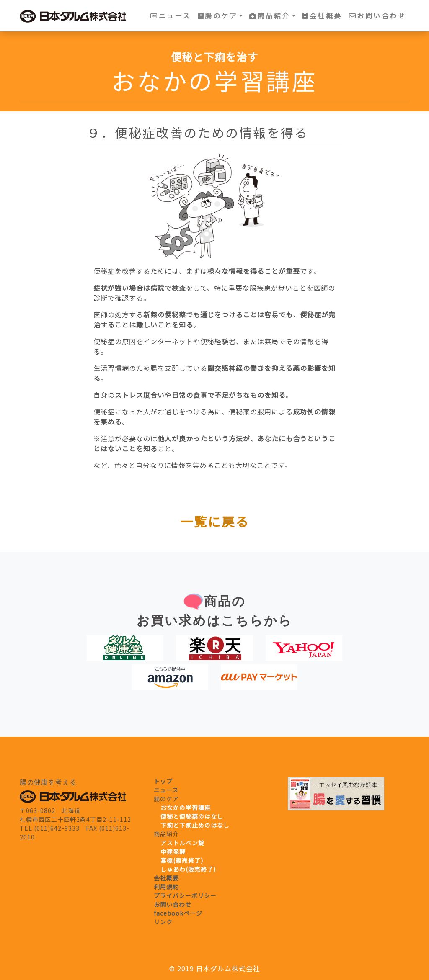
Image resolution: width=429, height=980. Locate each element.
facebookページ (178, 913)
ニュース (170, 15)
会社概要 (322, 15)
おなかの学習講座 (186, 808)
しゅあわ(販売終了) (188, 869)
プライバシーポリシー (185, 895)
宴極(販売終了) (182, 860)
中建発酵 (173, 851)
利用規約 (166, 887)
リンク (163, 922)
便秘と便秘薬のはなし (192, 816)
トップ (163, 781)
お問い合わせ (378, 15)
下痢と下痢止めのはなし (195, 825)
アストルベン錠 (182, 843)
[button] (220, 16)
